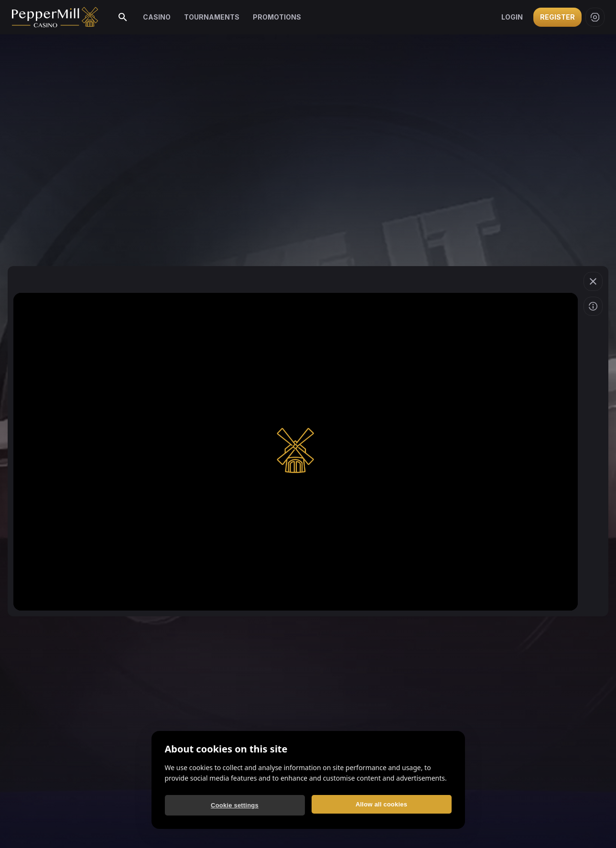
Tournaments (212, 17)
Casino (157, 17)
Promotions (277, 17)
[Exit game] (593, 281)
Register (557, 17)
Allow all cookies (381, 804)
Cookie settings (235, 805)
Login (512, 17)
